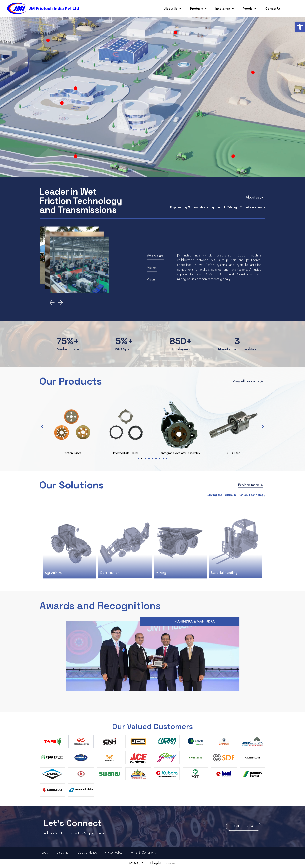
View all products (248, 373)
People (249, 9)
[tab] (158, 294)
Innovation (224, 9)
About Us (173, 9)
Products (198, 9)
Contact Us (273, 9)
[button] (300, 27)
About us (254, 189)
